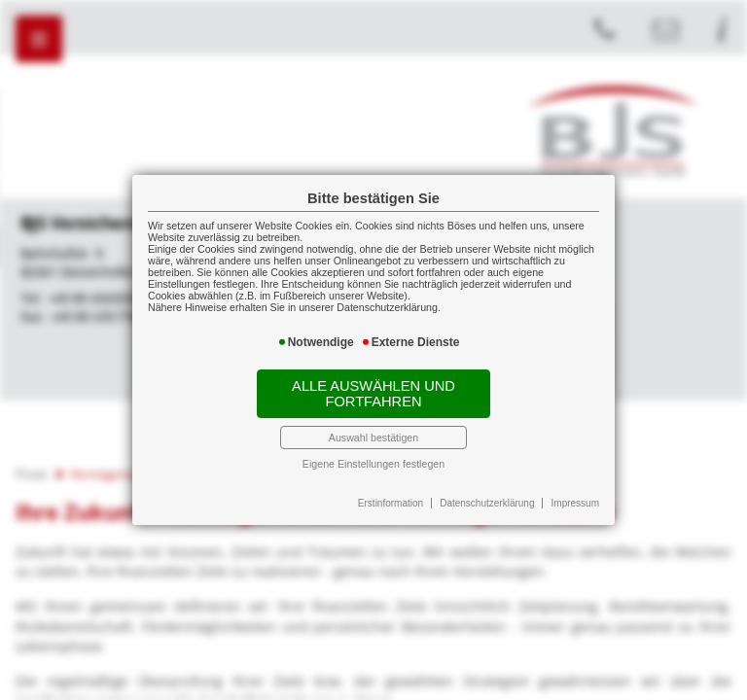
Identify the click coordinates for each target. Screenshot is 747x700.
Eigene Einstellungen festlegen (373, 464)
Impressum (575, 503)
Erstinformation (391, 503)
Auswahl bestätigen (373, 437)
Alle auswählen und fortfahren (373, 394)
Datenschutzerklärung (487, 503)
